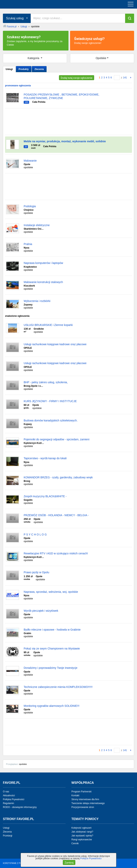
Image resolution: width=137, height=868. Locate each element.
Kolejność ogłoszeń (81, 828)
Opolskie (101, 58)
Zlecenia (39, 69)
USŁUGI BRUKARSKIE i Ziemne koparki (48, 325)
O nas (6, 792)
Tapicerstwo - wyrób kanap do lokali (45, 458)
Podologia (30, 206)
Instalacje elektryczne (37, 225)
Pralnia (28, 244)
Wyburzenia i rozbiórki (37, 301)
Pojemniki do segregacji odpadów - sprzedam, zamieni (57, 439)
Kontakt (75, 795)
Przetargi (8, 836)
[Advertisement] (68, 122)
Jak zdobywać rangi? (82, 832)
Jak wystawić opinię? (82, 836)
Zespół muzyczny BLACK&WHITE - (45, 496)
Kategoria (34, 58)
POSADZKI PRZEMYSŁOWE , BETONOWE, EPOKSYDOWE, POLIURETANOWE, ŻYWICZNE (61, 96)
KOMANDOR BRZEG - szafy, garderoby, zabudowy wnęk (58, 477)
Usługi (9, 69)
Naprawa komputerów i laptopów (43, 263)
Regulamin (8, 803)
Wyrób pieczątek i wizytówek (41, 611)
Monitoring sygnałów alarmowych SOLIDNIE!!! (52, 706)
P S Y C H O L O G (35, 534)
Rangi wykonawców (82, 840)
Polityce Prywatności (91, 858)
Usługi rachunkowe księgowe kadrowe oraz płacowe (55, 344)
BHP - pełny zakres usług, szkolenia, (46, 382)
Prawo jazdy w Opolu (36, 572)
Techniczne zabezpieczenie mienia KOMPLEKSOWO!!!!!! (58, 687)
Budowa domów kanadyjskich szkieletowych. (51, 420)
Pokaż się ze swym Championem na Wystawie (52, 649)
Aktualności (9, 795)
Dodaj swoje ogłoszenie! (102, 40)
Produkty (24, 69)
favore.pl (27, 4)
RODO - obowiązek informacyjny (20, 807)
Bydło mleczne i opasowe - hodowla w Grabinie (52, 630)
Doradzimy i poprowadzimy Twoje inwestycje (51, 668)
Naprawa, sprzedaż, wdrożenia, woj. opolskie (51, 592)
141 (125, 78)
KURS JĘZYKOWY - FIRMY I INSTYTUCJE (50, 401)
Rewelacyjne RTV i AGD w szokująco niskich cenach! (56, 553)
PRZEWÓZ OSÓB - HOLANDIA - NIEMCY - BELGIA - (56, 515)
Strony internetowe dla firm (85, 799)
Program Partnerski (81, 792)
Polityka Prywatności (14, 799)
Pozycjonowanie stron (83, 807)
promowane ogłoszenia (18, 86)
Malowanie (30, 161)
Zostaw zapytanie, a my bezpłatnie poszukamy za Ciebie (36, 40)
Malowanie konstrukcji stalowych (43, 282)
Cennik (75, 843)
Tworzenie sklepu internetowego (88, 803)
